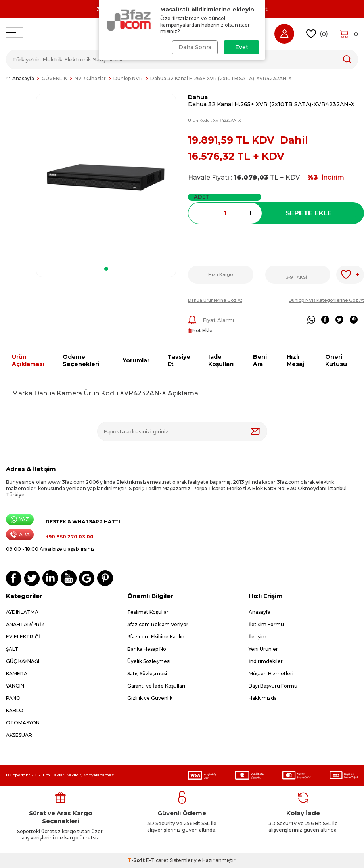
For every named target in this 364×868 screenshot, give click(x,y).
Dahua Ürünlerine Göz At (215, 300)
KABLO (15, 710)
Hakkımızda (263, 698)
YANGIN (15, 686)
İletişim (258, 637)
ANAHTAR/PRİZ (25, 624)
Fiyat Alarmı (211, 320)
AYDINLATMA (22, 612)
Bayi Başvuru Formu (273, 686)
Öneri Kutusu (336, 361)
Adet (202, 197)
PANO (13, 698)
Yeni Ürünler (263, 649)
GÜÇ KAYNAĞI (23, 661)
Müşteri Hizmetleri (271, 674)
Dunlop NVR (128, 78)
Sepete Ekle (309, 213)
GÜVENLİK (54, 78)
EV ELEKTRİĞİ (23, 637)
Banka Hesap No (147, 649)
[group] (106, 177)
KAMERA (17, 674)
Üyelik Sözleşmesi (149, 661)
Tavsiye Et (179, 361)
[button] (106, 269)
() (317, 34)
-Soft (137, 860)
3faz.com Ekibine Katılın (156, 637)
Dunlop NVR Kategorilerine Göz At (326, 300)
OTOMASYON (23, 723)
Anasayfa (20, 78)
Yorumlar (136, 360)
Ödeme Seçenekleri (81, 361)
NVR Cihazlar (90, 78)
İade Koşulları (221, 361)
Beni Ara (260, 361)
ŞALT (12, 649)
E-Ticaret (157, 860)
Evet (242, 47)
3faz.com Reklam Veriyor (158, 624)
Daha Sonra (195, 47)
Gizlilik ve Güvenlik (150, 698)
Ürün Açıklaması (28, 361)
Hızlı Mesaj (295, 361)
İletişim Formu (266, 624)
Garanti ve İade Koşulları (156, 686)
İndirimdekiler (266, 661)
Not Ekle (200, 331)
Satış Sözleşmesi (147, 674)
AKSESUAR (19, 735)
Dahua (198, 97)
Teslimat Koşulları (148, 612)
